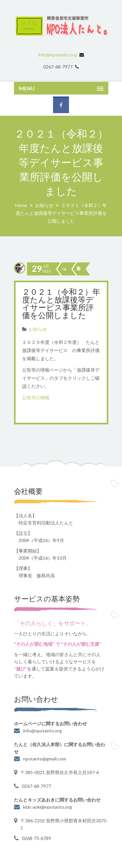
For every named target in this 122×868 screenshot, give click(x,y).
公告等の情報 (36, 397)
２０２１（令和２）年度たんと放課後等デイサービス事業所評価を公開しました (61, 304)
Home (21, 205)
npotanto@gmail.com (45, 759)
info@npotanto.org (57, 55)
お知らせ (44, 205)
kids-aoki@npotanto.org (47, 807)
